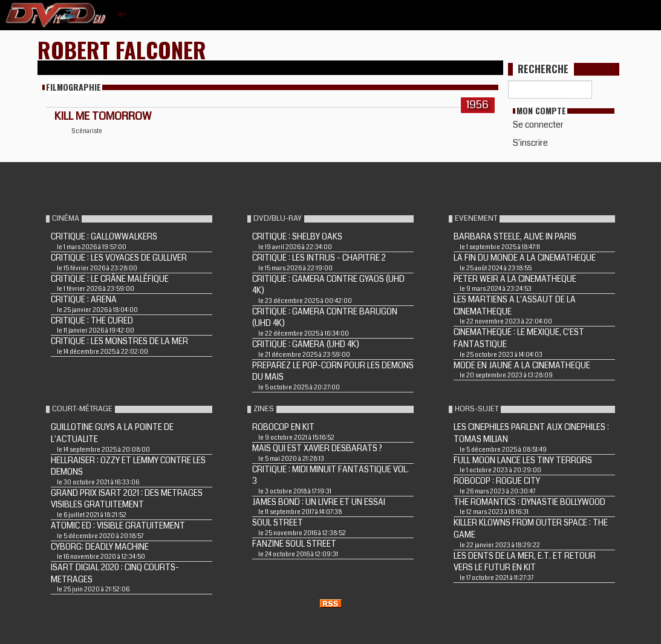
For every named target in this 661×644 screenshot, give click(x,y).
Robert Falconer (122, 49)
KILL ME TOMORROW (103, 116)
